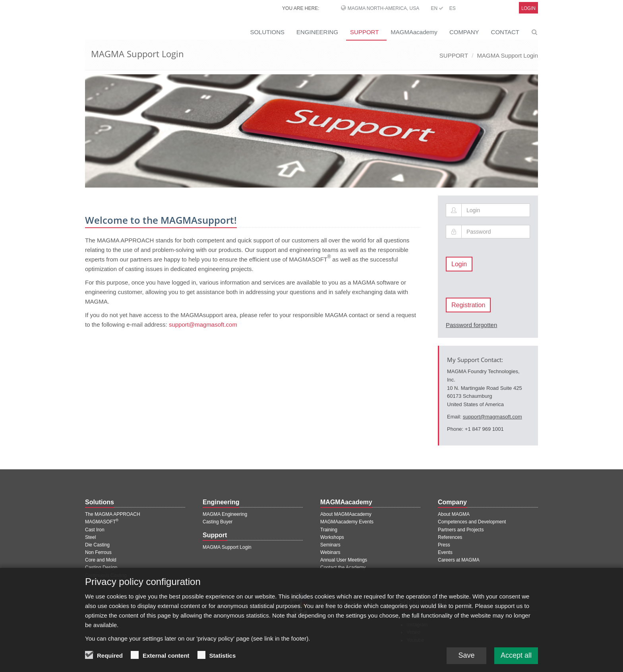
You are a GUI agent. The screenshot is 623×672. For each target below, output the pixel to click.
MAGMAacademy (414, 32)
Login (528, 8)
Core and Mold (101, 560)
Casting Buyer (218, 522)
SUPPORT (364, 32)
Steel (90, 537)
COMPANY (464, 32)
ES (453, 8)
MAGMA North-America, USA (383, 8)
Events (445, 552)
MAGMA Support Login (508, 55)
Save (466, 661)
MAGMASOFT (102, 522)
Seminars (330, 545)
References (450, 537)
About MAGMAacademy (346, 514)
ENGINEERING (317, 32)
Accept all (516, 661)
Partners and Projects (461, 530)
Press (444, 545)
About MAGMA (454, 514)
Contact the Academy (343, 567)
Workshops (332, 537)
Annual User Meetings (344, 560)
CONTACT (505, 32)
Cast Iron (95, 530)
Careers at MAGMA (459, 560)
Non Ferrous (98, 552)
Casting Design (101, 567)
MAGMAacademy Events (347, 522)
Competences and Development (472, 522)
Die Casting (97, 545)
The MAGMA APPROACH (113, 514)
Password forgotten (471, 325)
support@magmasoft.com (203, 324)
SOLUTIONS (267, 32)
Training (329, 530)
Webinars (330, 552)
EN (437, 8)
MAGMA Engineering (225, 514)
